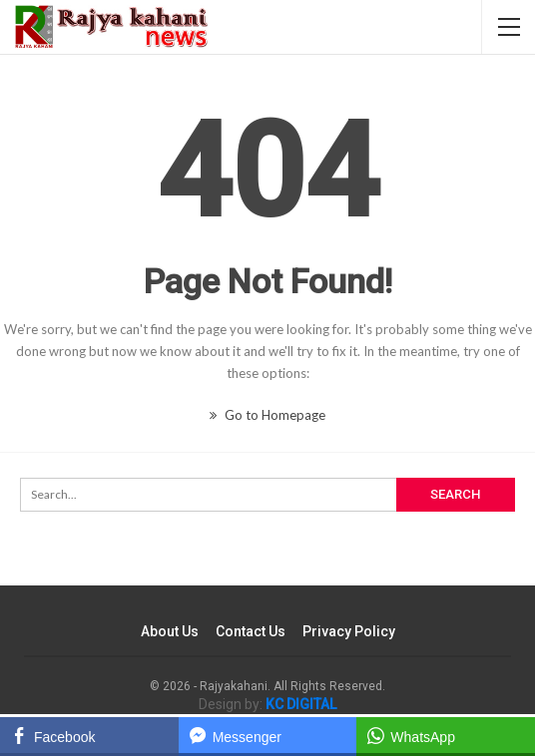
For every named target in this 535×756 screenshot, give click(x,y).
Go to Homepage (267, 415)
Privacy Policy (349, 631)
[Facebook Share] (89, 735)
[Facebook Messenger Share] (268, 735)
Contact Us (251, 631)
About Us (170, 631)
